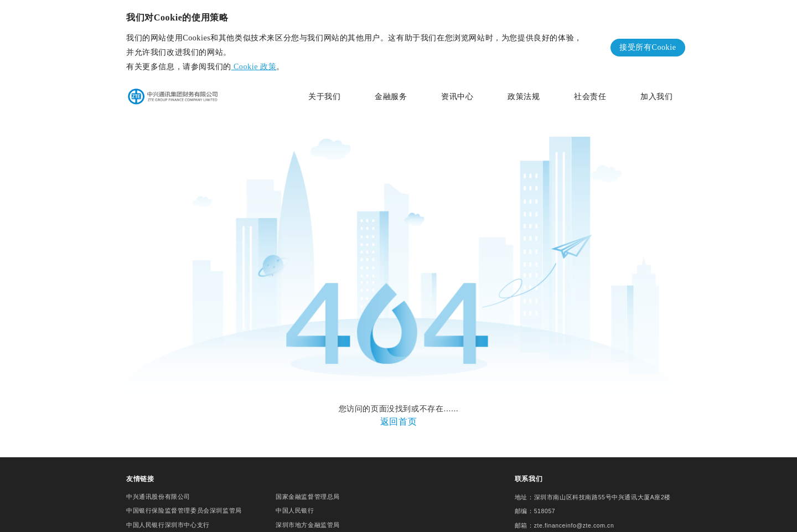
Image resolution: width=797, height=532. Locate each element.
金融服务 (391, 97)
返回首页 (398, 416)
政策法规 (524, 97)
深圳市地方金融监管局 (308, 516)
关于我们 (324, 97)
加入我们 (656, 97)
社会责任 (590, 97)
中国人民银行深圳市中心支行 (168, 516)
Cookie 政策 (254, 67)
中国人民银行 (295, 502)
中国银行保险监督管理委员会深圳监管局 (184, 502)
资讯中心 (457, 97)
